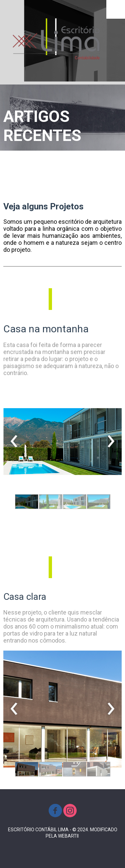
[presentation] (14, 442)
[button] (27, 502)
